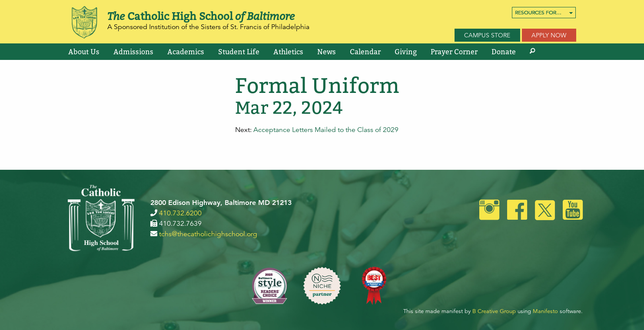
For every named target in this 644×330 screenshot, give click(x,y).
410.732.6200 (180, 213)
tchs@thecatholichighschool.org (208, 234)
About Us (84, 52)
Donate (504, 52)
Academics (186, 52)
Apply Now (549, 35)
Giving (406, 52)
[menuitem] (544, 13)
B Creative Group (494, 311)
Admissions (133, 52)
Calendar (365, 52)
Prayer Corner (454, 52)
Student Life (239, 52)
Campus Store (487, 35)
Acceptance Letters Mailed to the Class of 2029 (326, 130)
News (327, 52)
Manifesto (545, 311)
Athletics (288, 52)
